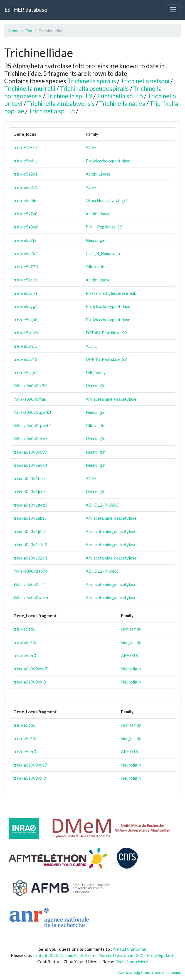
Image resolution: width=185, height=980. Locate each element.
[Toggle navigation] (173, 10)
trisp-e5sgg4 (26, 306)
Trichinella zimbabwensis (61, 104)
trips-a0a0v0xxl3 (30, 682)
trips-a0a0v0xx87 (30, 452)
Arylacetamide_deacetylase (111, 399)
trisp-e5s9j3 (25, 240)
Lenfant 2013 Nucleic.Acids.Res (62, 955)
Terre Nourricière (132, 962)
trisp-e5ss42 (25, 359)
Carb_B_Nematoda (103, 253)
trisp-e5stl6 (24, 629)
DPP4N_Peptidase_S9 (106, 333)
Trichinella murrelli (30, 88)
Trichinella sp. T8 (52, 111)
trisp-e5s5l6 (25, 200)
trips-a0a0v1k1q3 (30, 558)
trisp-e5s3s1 (25, 187)
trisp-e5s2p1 (25, 174)
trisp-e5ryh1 (25, 161)
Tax (29, 31)
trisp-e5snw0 (26, 333)
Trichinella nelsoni (145, 81)
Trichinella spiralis (92, 81)
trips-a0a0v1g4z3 (30, 505)
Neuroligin (96, 240)
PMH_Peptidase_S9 (104, 227)
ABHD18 (129, 655)
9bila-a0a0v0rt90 (30, 386)
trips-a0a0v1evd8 (30, 465)
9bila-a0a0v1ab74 (31, 571)
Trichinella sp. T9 (69, 96)
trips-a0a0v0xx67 (30, 669)
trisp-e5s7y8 (25, 214)
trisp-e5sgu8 (25, 320)
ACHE (91, 147)
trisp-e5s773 (26, 267)
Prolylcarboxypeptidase (108, 161)
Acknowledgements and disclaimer (149, 972)
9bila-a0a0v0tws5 (30, 439)
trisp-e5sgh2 (25, 373)
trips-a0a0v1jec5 (29, 492)
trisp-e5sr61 (25, 346)
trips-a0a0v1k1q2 (30, 544)
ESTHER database (26, 10)
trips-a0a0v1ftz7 (29, 478)
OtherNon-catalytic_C (106, 200)
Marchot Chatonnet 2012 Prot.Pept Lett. (136, 955)
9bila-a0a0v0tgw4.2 (32, 425)
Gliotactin (95, 267)
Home (14, 31)
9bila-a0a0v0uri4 (30, 584)
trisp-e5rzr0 (25, 655)
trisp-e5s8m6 (26, 227)
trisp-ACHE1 (25, 147)
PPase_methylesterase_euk (111, 293)
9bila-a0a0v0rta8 (30, 399)
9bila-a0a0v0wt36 (31, 597)
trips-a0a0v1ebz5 (30, 518)
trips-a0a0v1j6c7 (30, 531)
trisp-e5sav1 (25, 280)
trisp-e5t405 (25, 642)
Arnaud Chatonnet (130, 949)
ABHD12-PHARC (102, 505)
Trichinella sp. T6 (120, 96)
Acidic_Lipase (98, 174)
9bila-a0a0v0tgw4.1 (32, 412)
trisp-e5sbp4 (25, 293)
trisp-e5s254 (26, 253)
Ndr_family (96, 373)
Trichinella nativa (122, 104)
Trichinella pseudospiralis (94, 88)
